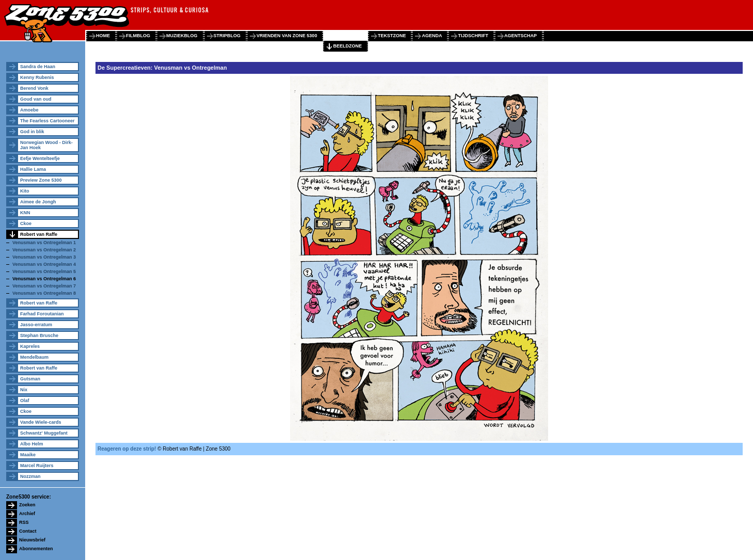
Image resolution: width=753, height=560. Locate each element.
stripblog (227, 36)
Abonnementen (36, 549)
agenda (432, 36)
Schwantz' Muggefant (44, 433)
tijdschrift (473, 36)
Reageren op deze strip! (127, 449)
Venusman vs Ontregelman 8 (44, 293)
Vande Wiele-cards (41, 422)
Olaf (25, 401)
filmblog (138, 36)
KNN (25, 213)
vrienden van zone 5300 (287, 36)
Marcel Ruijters (37, 466)
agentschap (520, 36)
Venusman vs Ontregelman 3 (44, 257)
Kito (25, 191)
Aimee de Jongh (38, 202)
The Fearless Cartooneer (47, 121)
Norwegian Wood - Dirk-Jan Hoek (46, 145)
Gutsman (30, 379)
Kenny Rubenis (37, 77)
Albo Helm (32, 444)
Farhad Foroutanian (42, 314)
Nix (24, 390)
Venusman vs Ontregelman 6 (44, 279)
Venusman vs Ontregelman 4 (44, 264)
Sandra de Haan (38, 67)
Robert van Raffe (39, 234)
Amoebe (29, 110)
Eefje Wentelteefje (40, 158)
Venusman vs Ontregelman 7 (44, 286)
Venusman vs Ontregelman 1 (44, 243)
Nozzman (30, 476)
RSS (24, 522)
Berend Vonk (34, 88)
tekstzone (392, 36)
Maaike (28, 455)
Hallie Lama (33, 169)
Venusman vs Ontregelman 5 (44, 271)
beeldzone (347, 46)
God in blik (32, 132)
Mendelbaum (34, 357)
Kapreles (30, 346)
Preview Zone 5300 (41, 180)
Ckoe (26, 223)
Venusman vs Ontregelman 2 (44, 250)
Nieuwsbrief (32, 540)
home (103, 36)
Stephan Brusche (39, 335)
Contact (28, 531)
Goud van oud (36, 99)
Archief (27, 514)
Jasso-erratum (36, 325)
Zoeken (27, 505)
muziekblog (182, 36)
